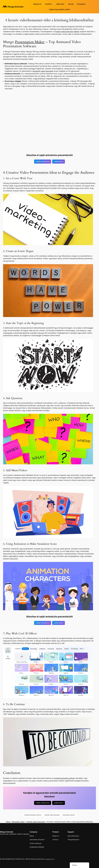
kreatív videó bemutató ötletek (67, 32)
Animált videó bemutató (52, 815)
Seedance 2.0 (50, 859)
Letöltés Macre (59, 161)
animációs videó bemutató (43, 71)
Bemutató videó (18, 822)
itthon (8, 822)
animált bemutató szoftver (64, 778)
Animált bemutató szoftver (33, 815)
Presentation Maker (30, 42)
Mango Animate (7, 832)
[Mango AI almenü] (42, 4)
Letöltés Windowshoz (43, 161)
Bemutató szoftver (69, 815)
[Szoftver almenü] (53, 4)
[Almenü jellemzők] (65, 4)
